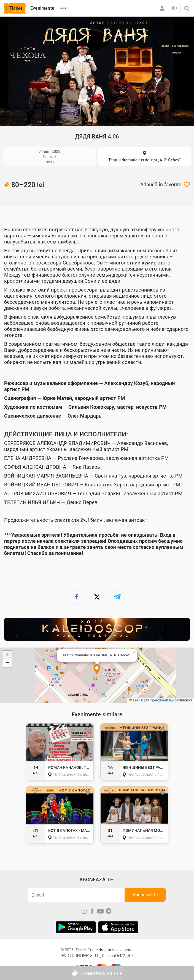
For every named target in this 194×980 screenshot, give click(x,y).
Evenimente (42, 8)
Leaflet (136, 700)
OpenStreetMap (162, 700)
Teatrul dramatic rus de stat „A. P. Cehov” (144, 160)
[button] (97, 670)
